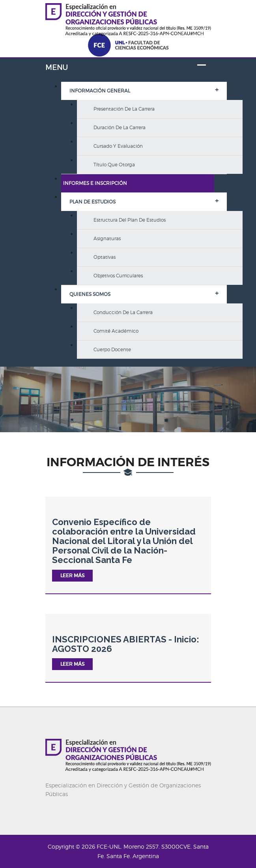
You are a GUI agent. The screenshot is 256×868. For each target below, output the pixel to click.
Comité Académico (116, 331)
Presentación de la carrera (124, 109)
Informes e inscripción (95, 183)
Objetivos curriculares (118, 276)
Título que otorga (114, 165)
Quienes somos (90, 294)
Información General (100, 91)
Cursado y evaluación (118, 146)
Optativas (105, 257)
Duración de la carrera (120, 127)
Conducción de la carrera (123, 312)
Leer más (72, 575)
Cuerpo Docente (112, 349)
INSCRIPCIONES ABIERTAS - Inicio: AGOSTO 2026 (126, 644)
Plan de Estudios (92, 202)
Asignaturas (107, 238)
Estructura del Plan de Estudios (130, 220)
